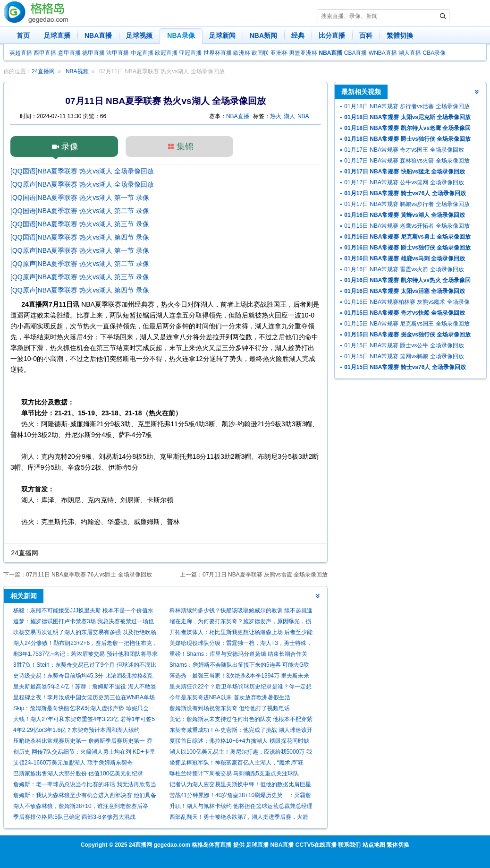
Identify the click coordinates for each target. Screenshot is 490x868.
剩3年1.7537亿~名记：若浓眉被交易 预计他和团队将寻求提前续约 (85, 655)
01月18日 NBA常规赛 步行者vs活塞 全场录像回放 (407, 106)
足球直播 (57, 35)
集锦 (185, 146)
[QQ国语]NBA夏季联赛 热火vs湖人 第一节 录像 (80, 198)
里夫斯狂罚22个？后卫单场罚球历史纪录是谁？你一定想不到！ (241, 688)
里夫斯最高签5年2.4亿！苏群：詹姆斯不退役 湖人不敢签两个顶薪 (85, 688)
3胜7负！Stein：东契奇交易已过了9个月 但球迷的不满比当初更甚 (85, 666)
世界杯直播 (218, 53)
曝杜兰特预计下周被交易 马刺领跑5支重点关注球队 (234, 773)
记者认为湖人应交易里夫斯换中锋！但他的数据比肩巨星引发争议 (240, 786)
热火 (276, 116)
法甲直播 (118, 53)
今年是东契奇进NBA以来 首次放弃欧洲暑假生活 (230, 697)
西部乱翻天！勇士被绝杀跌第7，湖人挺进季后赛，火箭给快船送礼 (239, 818)
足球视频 (139, 35)
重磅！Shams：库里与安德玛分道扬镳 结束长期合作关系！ (239, 655)
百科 (366, 35)
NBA (303, 116)
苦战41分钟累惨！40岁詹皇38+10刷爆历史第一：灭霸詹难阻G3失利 (240, 796)
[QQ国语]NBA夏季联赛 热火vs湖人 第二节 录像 (80, 211)
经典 (298, 35)
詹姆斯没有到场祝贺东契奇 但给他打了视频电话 (230, 708)
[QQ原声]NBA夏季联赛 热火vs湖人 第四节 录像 (80, 290)
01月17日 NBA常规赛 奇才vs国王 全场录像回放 (404, 150)
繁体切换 (398, 845)
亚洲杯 (279, 53)
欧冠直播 (166, 53)
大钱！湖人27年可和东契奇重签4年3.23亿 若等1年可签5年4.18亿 (84, 720)
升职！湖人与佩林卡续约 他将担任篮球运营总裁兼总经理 (241, 806)
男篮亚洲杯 (303, 53)
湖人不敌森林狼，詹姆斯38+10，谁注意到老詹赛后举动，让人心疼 (81, 807)
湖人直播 (410, 53)
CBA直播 (356, 53)
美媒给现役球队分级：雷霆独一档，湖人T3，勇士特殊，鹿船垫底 (241, 644)
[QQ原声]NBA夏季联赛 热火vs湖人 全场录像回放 (82, 184)
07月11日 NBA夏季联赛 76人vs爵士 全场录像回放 (89, 575)
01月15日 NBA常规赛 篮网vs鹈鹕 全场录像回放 (404, 356)
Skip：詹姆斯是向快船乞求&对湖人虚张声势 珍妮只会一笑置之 (84, 709)
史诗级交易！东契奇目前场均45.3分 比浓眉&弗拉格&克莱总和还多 (83, 677)
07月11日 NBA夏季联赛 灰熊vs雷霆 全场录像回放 (265, 575)
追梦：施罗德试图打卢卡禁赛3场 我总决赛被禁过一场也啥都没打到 (84, 623)
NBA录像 (181, 35)
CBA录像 (435, 53)
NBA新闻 (263, 35)
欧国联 (260, 53)
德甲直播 (93, 53)
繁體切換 (400, 35)
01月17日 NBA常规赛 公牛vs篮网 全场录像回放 (404, 182)
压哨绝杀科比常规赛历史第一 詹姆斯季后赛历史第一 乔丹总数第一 (83, 742)
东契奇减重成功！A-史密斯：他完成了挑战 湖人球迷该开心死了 (241, 731)
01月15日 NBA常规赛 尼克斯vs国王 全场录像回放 (407, 324)
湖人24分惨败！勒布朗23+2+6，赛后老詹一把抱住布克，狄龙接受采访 (85, 644)
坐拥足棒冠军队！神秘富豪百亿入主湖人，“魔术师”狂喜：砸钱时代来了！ (237, 764)
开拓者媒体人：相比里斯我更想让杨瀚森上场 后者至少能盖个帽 (241, 633)
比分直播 (332, 35)
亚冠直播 (190, 53)
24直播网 (43, 71)
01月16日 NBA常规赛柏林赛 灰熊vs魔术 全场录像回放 (407, 303)
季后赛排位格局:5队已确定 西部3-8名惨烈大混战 (74, 817)
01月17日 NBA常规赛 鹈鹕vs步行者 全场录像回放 (407, 204)
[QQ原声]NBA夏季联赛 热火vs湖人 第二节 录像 (80, 264)
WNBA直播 (383, 53)
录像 (70, 146)
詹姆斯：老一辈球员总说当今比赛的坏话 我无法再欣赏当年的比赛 (85, 786)
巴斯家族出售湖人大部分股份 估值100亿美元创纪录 (78, 773)
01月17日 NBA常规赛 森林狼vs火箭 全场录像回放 (407, 161)
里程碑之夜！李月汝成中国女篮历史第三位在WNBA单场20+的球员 (84, 699)
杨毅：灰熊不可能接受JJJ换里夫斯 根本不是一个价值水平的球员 (83, 612)
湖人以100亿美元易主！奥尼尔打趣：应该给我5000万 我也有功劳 (241, 753)
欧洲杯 (242, 53)
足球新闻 (222, 35)
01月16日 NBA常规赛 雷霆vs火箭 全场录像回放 (404, 269)
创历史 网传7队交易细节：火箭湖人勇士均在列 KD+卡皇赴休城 (84, 753)
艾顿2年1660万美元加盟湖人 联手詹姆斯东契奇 (73, 763)
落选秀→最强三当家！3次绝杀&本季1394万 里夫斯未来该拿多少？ (240, 677)
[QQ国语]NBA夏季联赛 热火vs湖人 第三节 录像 (80, 224)
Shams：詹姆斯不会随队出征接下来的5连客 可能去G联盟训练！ (240, 666)
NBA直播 (98, 35)
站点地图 (374, 845)
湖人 (289, 116)
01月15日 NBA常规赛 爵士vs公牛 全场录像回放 (404, 345)
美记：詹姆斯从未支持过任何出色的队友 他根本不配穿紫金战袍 (241, 720)
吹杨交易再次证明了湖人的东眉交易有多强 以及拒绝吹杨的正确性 (85, 633)
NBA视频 (77, 71)
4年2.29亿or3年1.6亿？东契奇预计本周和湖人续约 (76, 730)
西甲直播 (45, 53)
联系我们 (349, 845)
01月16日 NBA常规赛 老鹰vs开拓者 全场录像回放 (407, 226)
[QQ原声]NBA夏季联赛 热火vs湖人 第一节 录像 (80, 250)
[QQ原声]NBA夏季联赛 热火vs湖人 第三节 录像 (80, 277)
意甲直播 (69, 53)
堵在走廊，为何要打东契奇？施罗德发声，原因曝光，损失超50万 (240, 623)
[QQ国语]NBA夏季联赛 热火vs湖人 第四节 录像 (80, 237)
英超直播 (21, 53)
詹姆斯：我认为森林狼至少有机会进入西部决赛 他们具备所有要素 (85, 796)
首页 (23, 35)
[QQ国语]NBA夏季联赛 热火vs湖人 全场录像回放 (82, 171)
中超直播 (142, 53)
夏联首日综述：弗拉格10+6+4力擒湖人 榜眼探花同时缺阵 (239, 742)
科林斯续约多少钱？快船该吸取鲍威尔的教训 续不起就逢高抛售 (241, 612)
